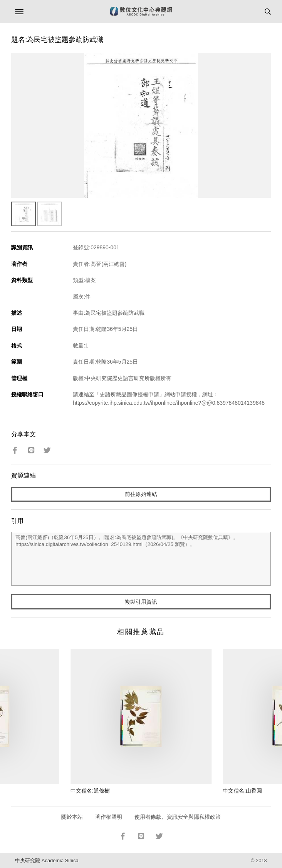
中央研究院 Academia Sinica (47, 860)
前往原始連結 (141, 494)
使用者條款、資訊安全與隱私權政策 (178, 817)
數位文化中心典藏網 (141, 12)
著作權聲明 (109, 817)
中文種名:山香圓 (242, 791)
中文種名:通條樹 (90, 791)
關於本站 (72, 817)
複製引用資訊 (141, 602)
